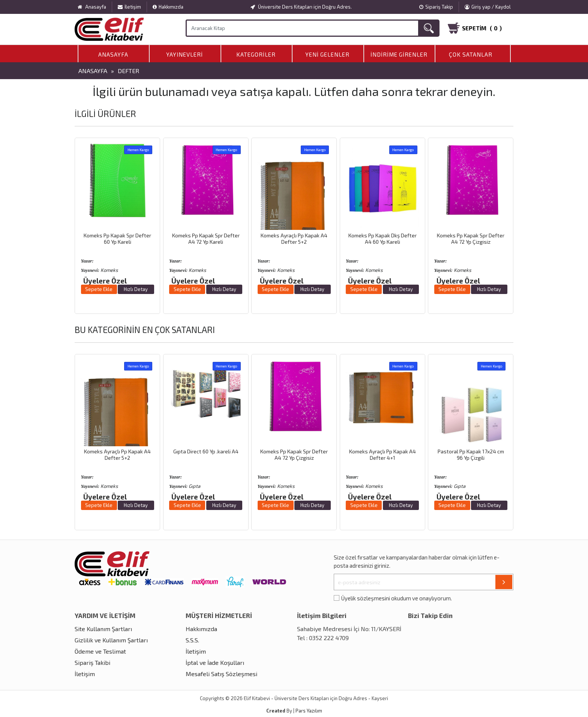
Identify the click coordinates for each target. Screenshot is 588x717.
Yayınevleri (184, 54)
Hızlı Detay (136, 289)
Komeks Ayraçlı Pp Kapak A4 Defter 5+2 (294, 238)
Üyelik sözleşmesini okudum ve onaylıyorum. (397, 598)
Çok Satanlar (471, 54)
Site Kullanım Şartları (103, 629)
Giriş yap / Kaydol (488, 7)
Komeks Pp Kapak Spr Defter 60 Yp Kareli (117, 238)
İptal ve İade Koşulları (215, 662)
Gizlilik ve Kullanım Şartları (111, 640)
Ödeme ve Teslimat (100, 651)
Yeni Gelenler (327, 54)
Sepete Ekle (99, 289)
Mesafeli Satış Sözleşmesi (221, 674)
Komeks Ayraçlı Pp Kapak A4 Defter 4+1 (382, 454)
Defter (128, 71)
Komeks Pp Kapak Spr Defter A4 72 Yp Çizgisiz (471, 238)
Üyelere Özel (105, 281)
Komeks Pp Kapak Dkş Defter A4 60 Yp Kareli (382, 238)
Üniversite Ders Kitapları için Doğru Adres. (301, 7)
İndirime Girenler (399, 54)
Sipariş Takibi (92, 662)
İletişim (129, 7)
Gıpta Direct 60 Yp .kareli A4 (206, 451)
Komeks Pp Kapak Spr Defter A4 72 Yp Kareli (206, 238)
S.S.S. (192, 640)
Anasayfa (113, 54)
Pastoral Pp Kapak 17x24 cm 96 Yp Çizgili (471, 454)
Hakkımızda (168, 7)
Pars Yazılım (309, 711)
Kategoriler (256, 54)
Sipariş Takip (436, 7)
